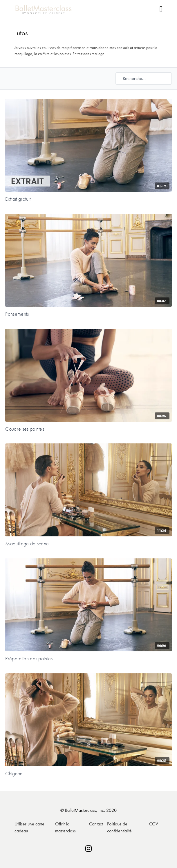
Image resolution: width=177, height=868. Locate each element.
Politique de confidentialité (119, 827)
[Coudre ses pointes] (88, 429)
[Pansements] (88, 314)
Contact (96, 824)
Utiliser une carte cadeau (29, 827)
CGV (154, 824)
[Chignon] (88, 774)
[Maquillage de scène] (88, 544)
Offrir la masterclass (65, 827)
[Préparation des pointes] (88, 659)
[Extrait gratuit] (88, 199)
